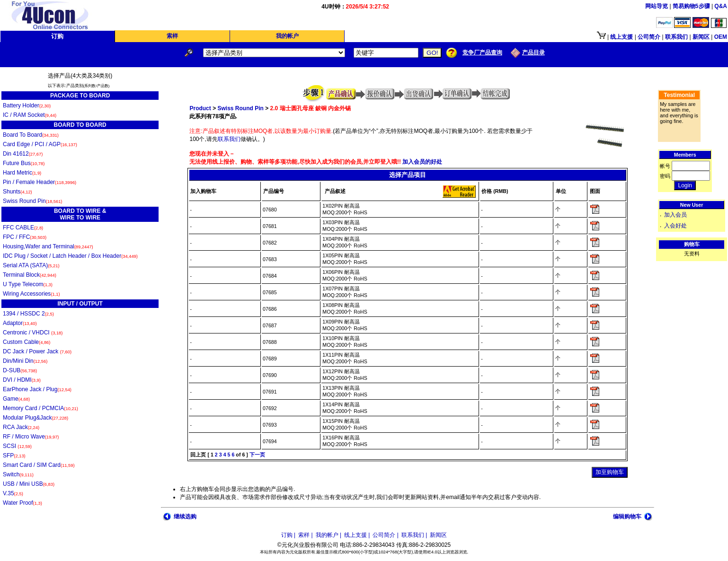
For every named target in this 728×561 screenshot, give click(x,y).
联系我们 (229, 139)
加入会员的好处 (422, 162)
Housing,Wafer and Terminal (48, 246)
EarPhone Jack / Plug (37, 389)
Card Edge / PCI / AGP (40, 144)
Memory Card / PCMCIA (40, 408)
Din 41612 (23, 154)
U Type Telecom (28, 284)
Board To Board (31, 135)
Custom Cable (27, 342)
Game (16, 399)
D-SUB (20, 370)
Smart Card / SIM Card (39, 465)
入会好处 (675, 226)
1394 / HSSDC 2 (28, 314)
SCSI (17, 446)
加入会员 (675, 215)
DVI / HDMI (22, 380)
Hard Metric (22, 173)
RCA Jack (21, 427)
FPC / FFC (25, 237)
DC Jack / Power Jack (37, 351)
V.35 (13, 493)
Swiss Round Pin (32, 201)
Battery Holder (27, 105)
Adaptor (20, 323)
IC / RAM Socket (30, 115)
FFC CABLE (23, 228)
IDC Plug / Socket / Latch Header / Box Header (70, 256)
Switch (18, 474)
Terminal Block (30, 275)
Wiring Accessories (31, 294)
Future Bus (24, 163)
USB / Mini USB (29, 484)
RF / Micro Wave (31, 437)
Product (200, 108)
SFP (14, 456)
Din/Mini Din (25, 361)
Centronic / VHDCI (33, 333)
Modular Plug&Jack (36, 418)
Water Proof (22, 503)
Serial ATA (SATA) (31, 265)
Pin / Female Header (40, 182)
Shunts (18, 192)
